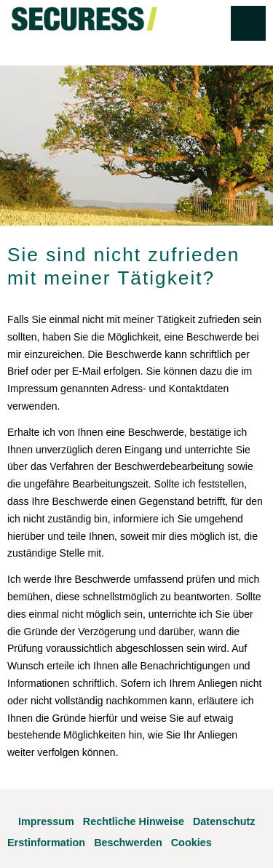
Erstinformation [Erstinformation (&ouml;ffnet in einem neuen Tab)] (46, 843)
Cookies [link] (191, 843)
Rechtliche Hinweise (134, 821)
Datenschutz (224, 821)
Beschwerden (128, 843)
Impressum (46, 821)
